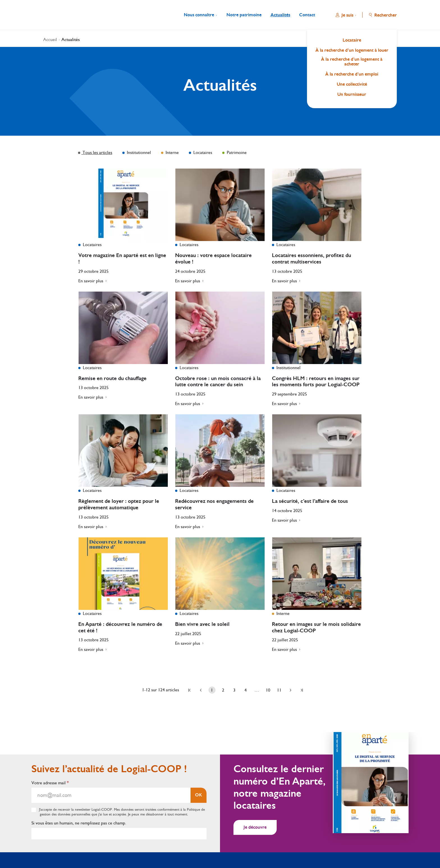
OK (199, 795)
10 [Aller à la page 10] (268, 690)
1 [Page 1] (212, 690)
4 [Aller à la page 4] (246, 690)
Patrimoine (236, 152)
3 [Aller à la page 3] (234, 690)
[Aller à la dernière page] (302, 690)
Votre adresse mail (50, 783)
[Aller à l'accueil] (58, 15)
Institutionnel (138, 152)
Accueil (50, 39)
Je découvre (255, 827)
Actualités (71, 39)
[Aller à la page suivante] (291, 690)
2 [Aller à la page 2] (223, 690)
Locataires (202, 152)
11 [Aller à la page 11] (279, 690)
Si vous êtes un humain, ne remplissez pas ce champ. (79, 823)
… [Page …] (257, 690)
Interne (172, 152)
